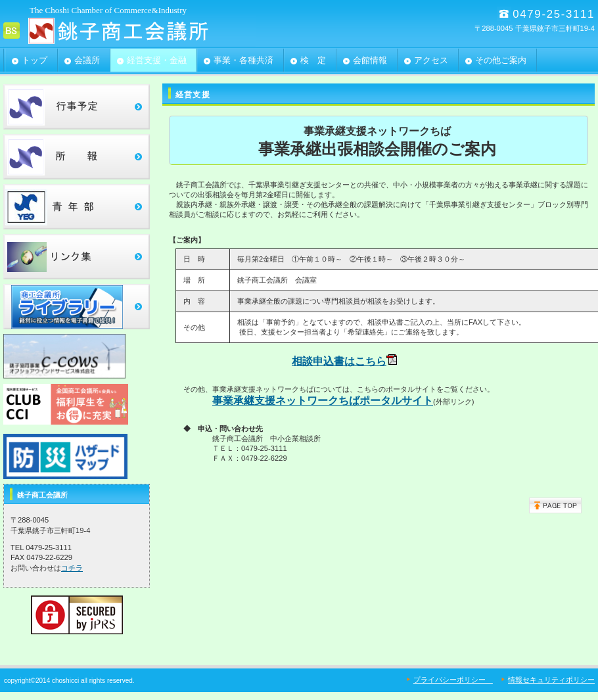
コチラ (72, 568)
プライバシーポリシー (453, 680)
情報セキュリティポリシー (551, 680)
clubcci (77, 407)
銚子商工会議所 (135, 31)
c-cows (77, 357)
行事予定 (77, 107)
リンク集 (77, 257)
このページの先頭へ (555, 505)
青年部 (77, 207)
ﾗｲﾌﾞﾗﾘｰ (77, 307)
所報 (77, 157)
